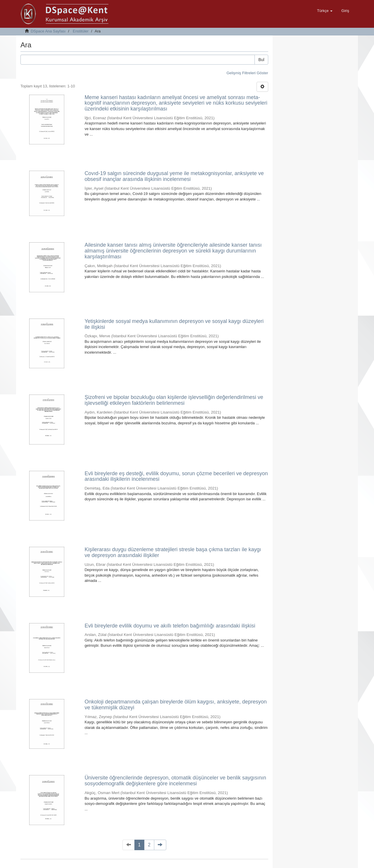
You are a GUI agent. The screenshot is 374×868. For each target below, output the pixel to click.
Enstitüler (81, 31)
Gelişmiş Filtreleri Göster (247, 73)
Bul (261, 60)
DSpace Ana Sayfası (48, 31)
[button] (325, 11)
